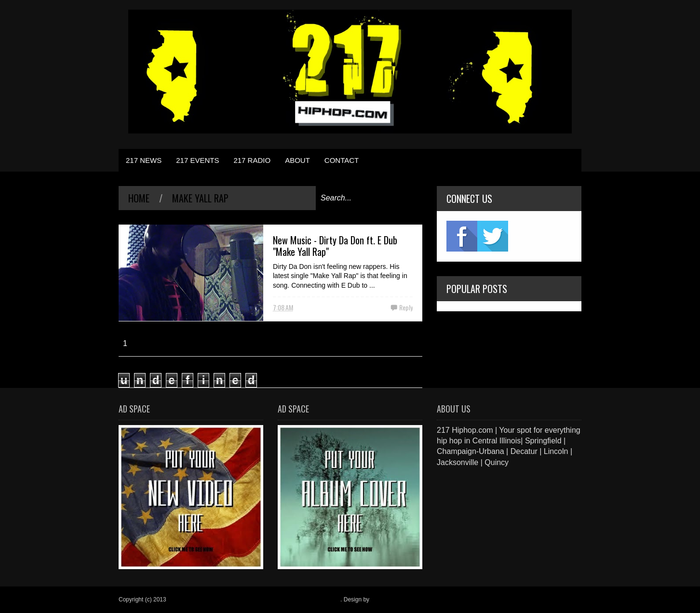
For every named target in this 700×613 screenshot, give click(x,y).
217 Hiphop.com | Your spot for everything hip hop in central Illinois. (254, 600)
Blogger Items (389, 600)
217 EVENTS (197, 160)
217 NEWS (144, 160)
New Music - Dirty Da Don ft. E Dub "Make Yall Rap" (335, 246)
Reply (406, 307)
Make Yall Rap (200, 198)
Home (139, 198)
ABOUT (297, 160)
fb (462, 236)
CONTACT (342, 160)
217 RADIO (252, 160)
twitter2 (493, 236)
